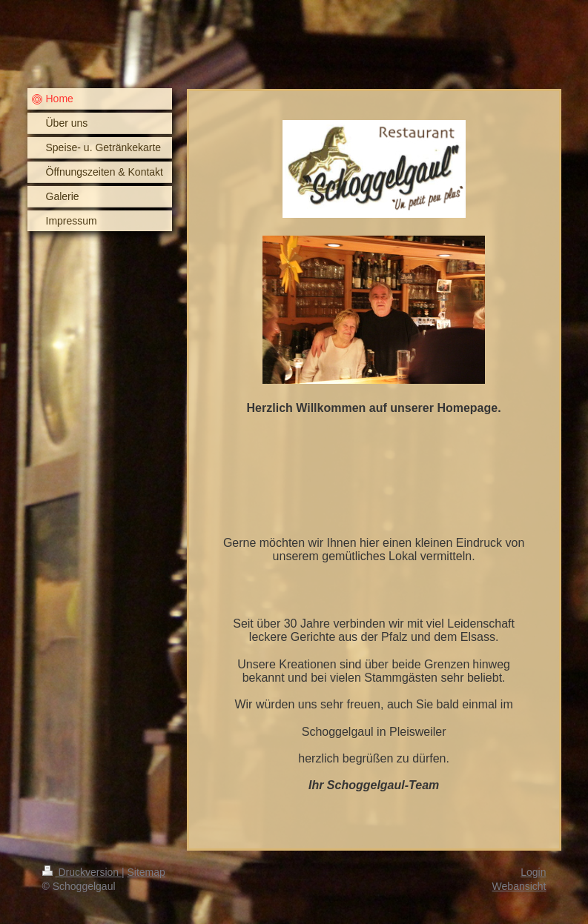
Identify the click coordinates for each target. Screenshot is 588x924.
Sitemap (146, 872)
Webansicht (519, 886)
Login (533, 872)
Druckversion (82, 872)
